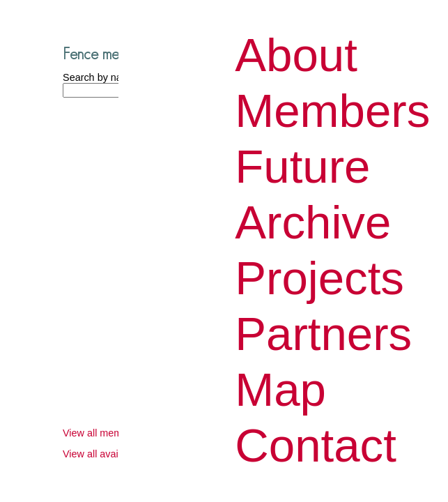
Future (302, 166)
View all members (102, 433)
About (296, 55)
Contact (316, 445)
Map (280, 389)
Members (332, 111)
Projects (319, 278)
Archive (313, 222)
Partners (323, 334)
